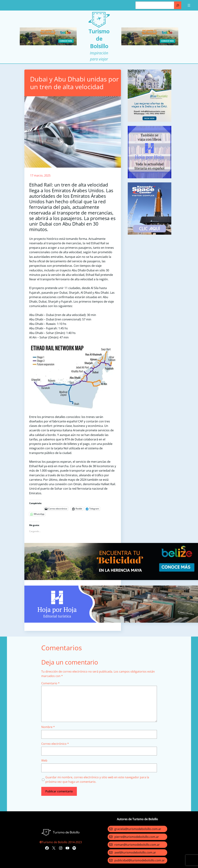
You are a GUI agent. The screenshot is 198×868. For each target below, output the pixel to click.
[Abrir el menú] (189, 5)
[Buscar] (178, 5)
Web (44, 760)
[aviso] (150, 177)
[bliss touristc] (150, 121)
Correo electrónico (55, 744)
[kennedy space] (150, 234)
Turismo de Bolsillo (99, 39)
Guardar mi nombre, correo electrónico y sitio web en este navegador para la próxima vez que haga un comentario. (97, 779)
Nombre (48, 727)
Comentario (50, 683)
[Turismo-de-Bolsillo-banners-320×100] (48, 44)
